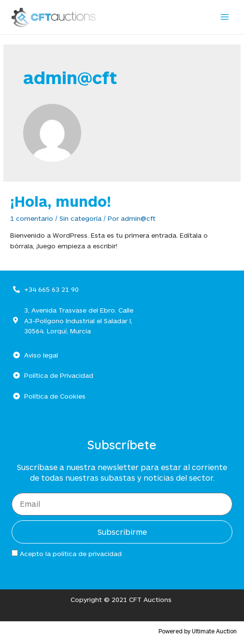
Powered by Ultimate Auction (198, 631)
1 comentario (32, 218)
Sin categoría (80, 218)
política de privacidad (87, 553)
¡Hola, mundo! (61, 201)
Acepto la (71, 553)
